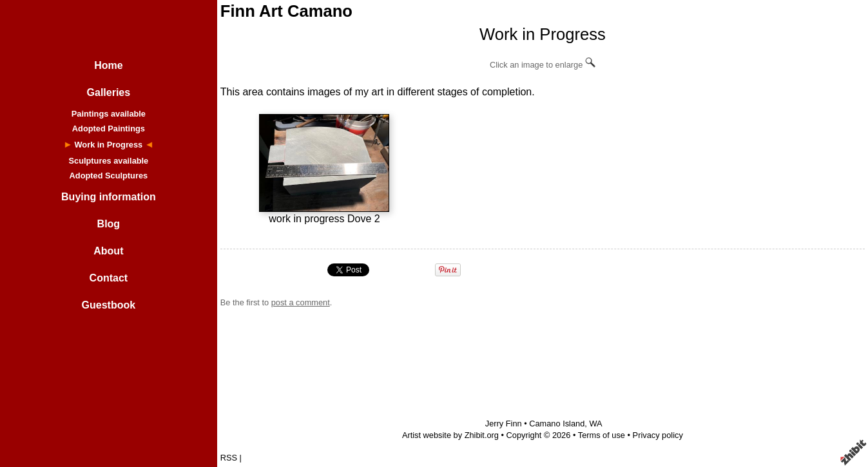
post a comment (301, 302)
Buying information (109, 197)
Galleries (109, 92)
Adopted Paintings (109, 129)
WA (595, 424)
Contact (109, 278)
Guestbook (109, 305)
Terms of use (602, 435)
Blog (109, 224)
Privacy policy (658, 435)
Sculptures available (108, 161)
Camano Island (557, 424)
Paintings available (109, 114)
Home (108, 65)
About (108, 251)
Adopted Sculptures (109, 176)
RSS (229, 458)
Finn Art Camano (286, 11)
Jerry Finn (504, 424)
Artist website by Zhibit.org (450, 435)
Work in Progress (109, 145)
